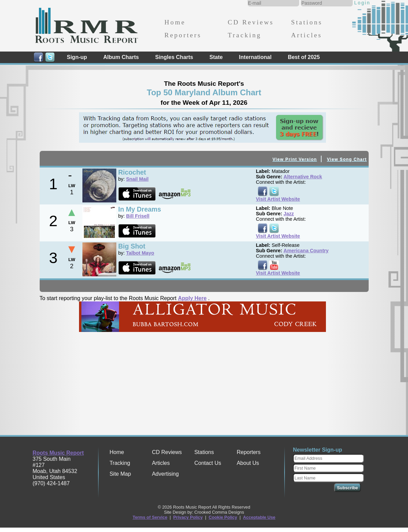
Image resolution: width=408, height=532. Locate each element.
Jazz (289, 214)
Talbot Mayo (140, 253)
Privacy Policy (188, 517)
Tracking (244, 35)
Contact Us (208, 463)
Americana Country (306, 251)
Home (175, 22)
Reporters (183, 35)
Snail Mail (137, 179)
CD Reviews (251, 22)
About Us (248, 463)
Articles (306, 35)
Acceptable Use (259, 517)
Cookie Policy (223, 517)
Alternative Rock (303, 177)
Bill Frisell (138, 216)
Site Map (120, 474)
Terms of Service (150, 517)
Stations (307, 22)
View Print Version (295, 159)
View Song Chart (347, 159)
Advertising (165, 474)
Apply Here (192, 298)
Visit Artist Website (278, 199)
